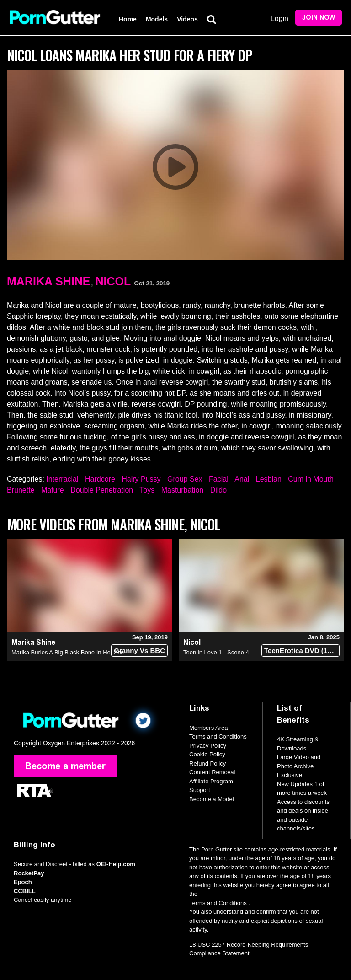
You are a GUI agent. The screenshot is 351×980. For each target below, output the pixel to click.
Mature (53, 490)
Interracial (62, 479)
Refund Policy (207, 763)
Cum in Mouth (311, 479)
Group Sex (185, 479)
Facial (219, 479)
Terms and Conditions (218, 736)
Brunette (21, 490)
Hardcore (100, 479)
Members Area (209, 728)
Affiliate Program (211, 781)
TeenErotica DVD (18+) (301, 651)
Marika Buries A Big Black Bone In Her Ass (68, 652)
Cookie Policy (207, 754)
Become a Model (212, 799)
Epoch (23, 882)
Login (279, 19)
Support (200, 790)
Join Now (319, 18)
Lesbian (269, 479)
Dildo (218, 490)
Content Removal (212, 772)
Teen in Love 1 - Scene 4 (216, 652)
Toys (147, 490)
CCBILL (25, 891)
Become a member (65, 766)
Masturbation (183, 490)
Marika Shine (48, 281)
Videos (187, 19)
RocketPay (29, 873)
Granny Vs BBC (139, 651)
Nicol (113, 281)
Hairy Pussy (141, 479)
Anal (242, 479)
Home (128, 19)
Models (157, 19)
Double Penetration (102, 490)
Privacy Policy (208, 746)
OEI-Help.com (116, 864)
